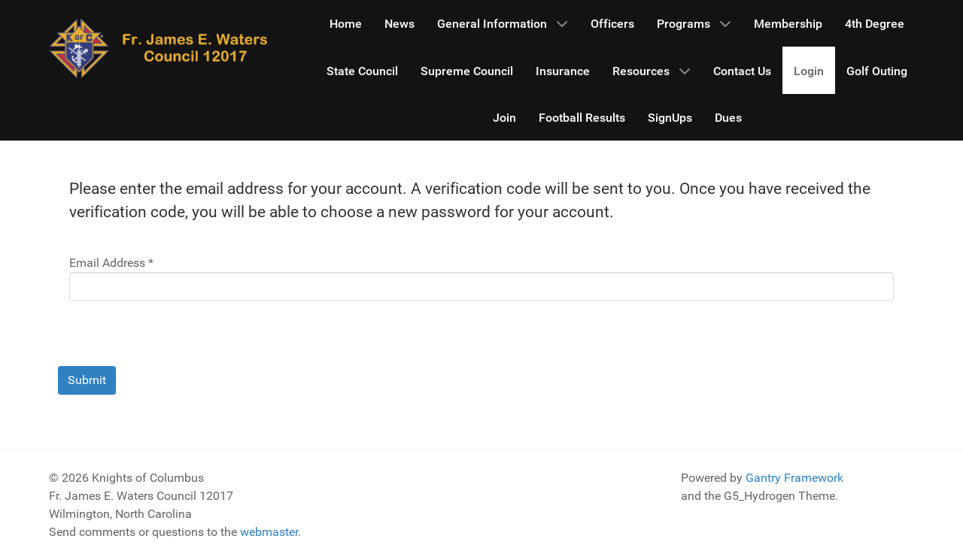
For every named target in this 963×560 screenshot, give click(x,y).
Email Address (111, 263)
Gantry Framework (794, 478)
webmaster (269, 532)
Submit (87, 380)
